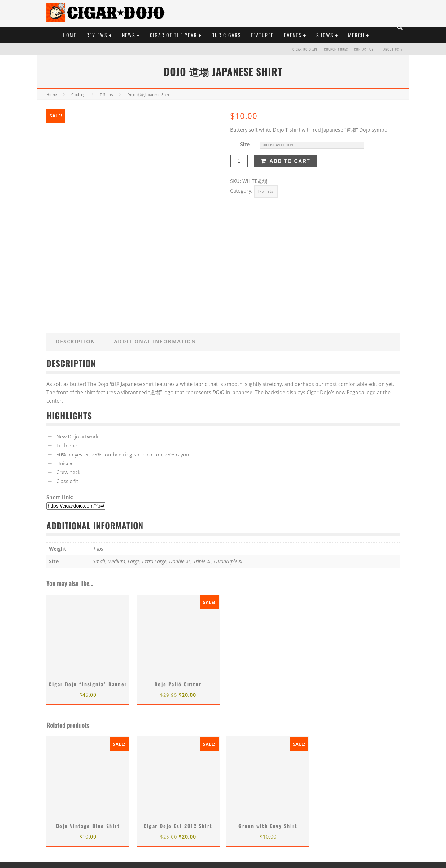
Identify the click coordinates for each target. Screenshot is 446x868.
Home (52, 95)
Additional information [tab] (155, 342)
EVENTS (293, 35)
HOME (70, 35)
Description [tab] (76, 342)
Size (245, 144)
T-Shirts (106, 95)
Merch (356, 35)
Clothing (78, 95)
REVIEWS (97, 35)
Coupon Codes (336, 49)
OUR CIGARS (226, 35)
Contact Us (364, 49)
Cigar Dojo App (305, 49)
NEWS (129, 35)
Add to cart (290, 161)
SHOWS (325, 35)
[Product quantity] (239, 161)
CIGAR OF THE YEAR (173, 35)
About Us (391, 49)
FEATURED (262, 35)
